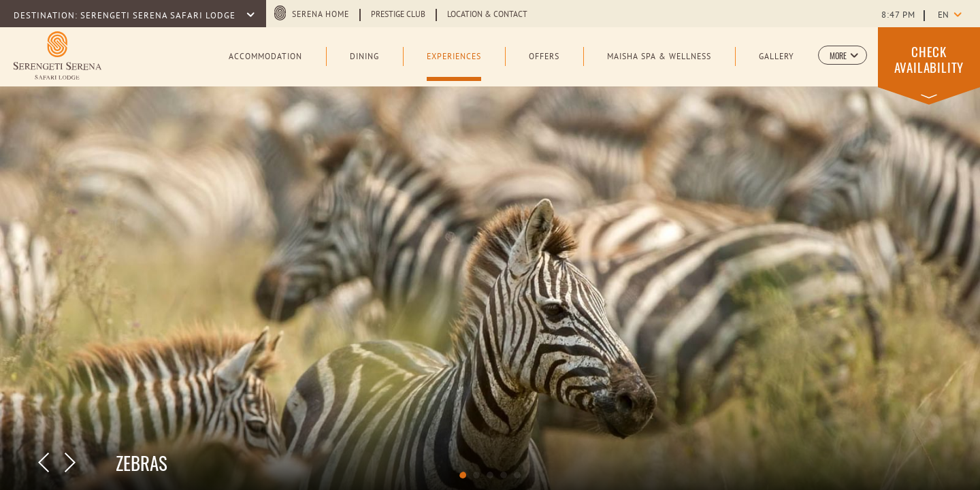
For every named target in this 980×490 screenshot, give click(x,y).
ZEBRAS (142, 463)
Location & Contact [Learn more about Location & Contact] (487, 15)
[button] (843, 55)
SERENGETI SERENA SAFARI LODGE (159, 16)
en (943, 16)
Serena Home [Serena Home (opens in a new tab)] (321, 15)
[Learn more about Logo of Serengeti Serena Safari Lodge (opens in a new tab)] (58, 55)
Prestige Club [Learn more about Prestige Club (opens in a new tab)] (398, 15)
